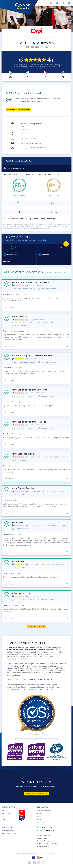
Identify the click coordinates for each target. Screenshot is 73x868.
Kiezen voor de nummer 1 (45, 811)
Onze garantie (6, 814)
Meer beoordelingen (36, 626)
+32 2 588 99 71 (42, 838)
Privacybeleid (42, 853)
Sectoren (40, 819)
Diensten (40, 816)
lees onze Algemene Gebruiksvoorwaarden (37, 689)
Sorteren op (56, 272)
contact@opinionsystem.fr (45, 835)
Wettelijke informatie (19, 853)
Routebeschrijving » (43, 847)
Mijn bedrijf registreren (36, 794)
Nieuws (4, 819)
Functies (40, 814)
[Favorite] (66, 244)
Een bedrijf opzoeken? (8, 831)
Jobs (3, 816)
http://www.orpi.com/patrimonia (31, 143)
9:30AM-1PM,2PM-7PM (39, 148)
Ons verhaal (5, 811)
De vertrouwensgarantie (9, 834)
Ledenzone (40, 822)
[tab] (40, 831)
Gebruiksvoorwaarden (32, 853)
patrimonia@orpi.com (28, 138)
